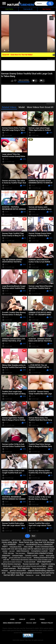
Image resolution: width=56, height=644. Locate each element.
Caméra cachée (31, 556)
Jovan (37, 575)
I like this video (12, 81)
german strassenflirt (18, 571)
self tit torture (16, 540)
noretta (42, 556)
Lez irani (12, 551)
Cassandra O (6, 540)
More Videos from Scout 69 (40, 107)
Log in (32, 619)
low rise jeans (20, 553)
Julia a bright (28, 547)
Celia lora (21, 545)
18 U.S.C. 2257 (31, 623)
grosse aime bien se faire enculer (20, 558)
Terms (42, 619)
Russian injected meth (31, 564)
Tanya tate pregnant (39, 568)
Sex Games (47, 9)
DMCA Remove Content (12, 623)
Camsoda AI (28, 9)
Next (33, 536)
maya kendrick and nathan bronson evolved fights (29, 566)
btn (41, 81)
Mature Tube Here (25, 640)
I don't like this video (15, 81)
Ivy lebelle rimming (41, 540)
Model (22, 107)
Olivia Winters (28, 540)
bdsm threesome (23, 551)
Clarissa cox (30, 575)
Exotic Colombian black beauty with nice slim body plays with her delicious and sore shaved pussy (28, 549)
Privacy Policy (47, 623)
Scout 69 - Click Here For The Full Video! (17, 55)
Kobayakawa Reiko (16, 547)
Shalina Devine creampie (11, 564)
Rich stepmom (24, 568)
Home (12, 619)
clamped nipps (17, 556)
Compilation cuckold (39, 551)
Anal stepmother (44, 562)
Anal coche (46, 575)
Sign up (22, 619)
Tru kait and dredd (29, 562)
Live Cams (9, 9)
